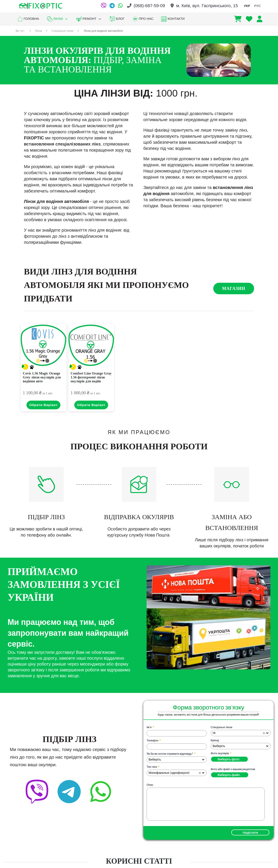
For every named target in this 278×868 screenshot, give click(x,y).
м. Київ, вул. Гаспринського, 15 (207, 6)
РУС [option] (257, 6)
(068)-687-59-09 (149, 6)
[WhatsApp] (120, 6)
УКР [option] (247, 6)
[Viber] (103, 6)
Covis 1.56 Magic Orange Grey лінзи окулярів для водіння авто (42, 377)
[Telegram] (112, 6)
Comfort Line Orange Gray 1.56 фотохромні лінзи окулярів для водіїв (91, 377)
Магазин (234, 288)
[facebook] (93, 784)
